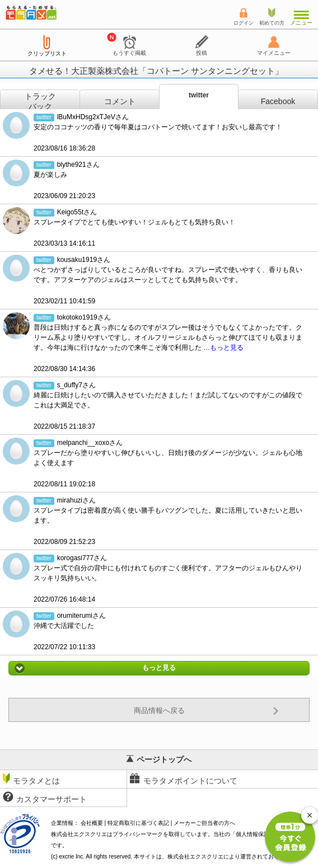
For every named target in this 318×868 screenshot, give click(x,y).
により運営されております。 (232, 857)
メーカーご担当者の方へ (204, 823)
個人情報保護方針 (258, 834)
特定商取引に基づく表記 (138, 823)
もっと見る (159, 668)
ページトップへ (159, 759)
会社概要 (92, 823)
